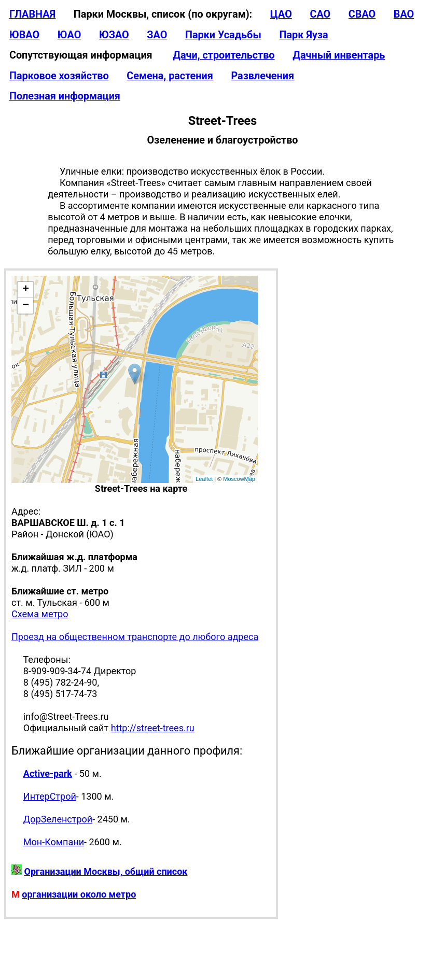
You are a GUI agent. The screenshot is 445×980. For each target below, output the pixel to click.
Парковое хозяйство (59, 76)
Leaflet (204, 479)
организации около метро (79, 894)
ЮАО (69, 35)
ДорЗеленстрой (58, 819)
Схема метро (40, 614)
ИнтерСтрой (50, 796)
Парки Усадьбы (223, 35)
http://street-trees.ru (153, 728)
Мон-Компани (54, 842)
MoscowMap (239, 479)
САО (320, 14)
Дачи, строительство (224, 55)
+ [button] (26, 290)
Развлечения (262, 76)
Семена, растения (170, 76)
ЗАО (157, 35)
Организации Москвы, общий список (106, 871)
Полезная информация (65, 96)
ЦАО (281, 14)
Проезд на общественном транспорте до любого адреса (135, 637)
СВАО (362, 14)
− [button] (26, 306)
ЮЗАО (114, 35)
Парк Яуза (303, 35)
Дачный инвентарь (339, 55)
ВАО (404, 14)
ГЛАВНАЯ (32, 14)
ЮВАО (24, 35)
